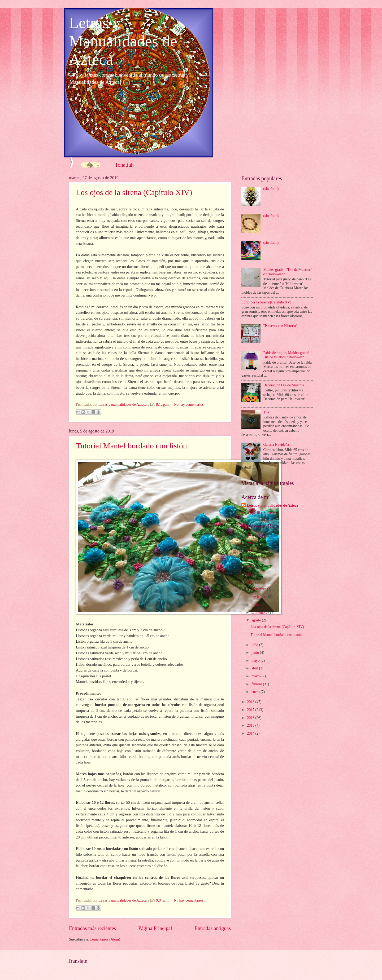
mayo (256, 661)
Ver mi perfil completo (258, 513)
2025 (251, 535)
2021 (251, 567)
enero (256, 692)
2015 (251, 725)
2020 (251, 574)
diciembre (259, 589)
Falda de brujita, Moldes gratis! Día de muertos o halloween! (286, 355)
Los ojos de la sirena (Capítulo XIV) (134, 192)
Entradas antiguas (213, 928)
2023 (251, 551)
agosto (257, 620)
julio (255, 645)
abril (255, 668)
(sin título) (271, 189)
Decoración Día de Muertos (284, 385)
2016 (251, 718)
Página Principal (155, 928)
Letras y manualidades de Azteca (272, 506)
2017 (251, 710)
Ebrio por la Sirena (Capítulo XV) (266, 302)
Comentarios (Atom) (105, 939)
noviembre (260, 597)
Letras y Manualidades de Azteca (123, 41)
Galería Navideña (276, 445)
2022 (251, 559)
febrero (257, 684)
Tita (266, 412)
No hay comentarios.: (190, 405)
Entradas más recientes (92, 928)
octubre (257, 605)
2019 (251, 582)
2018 (251, 702)
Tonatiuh (124, 165)
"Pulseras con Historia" (281, 326)
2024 (251, 543)
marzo (257, 676)
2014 (251, 733)
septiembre (260, 613)
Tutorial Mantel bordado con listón (131, 446)
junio (256, 653)
